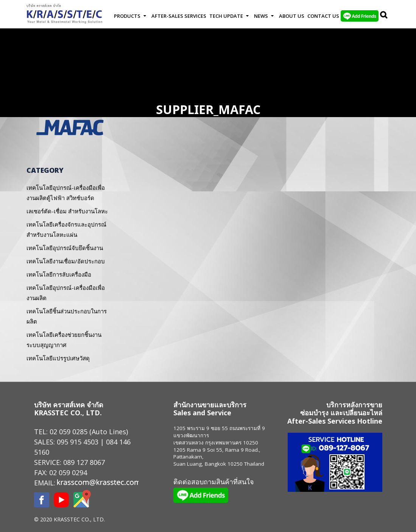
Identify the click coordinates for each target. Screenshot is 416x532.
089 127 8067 (84, 462)
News (261, 16)
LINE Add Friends (360, 16)
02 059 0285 (69, 432)
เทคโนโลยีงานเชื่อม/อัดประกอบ (66, 261)
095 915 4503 (78, 442)
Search (384, 16)
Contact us (323, 16)
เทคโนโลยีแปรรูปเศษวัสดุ (58, 358)
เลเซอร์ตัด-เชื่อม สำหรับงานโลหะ (67, 211)
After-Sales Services (179, 16)
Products (127, 16)
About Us (292, 16)
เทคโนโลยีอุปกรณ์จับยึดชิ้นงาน (65, 248)
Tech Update (226, 16)
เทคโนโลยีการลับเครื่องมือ (59, 274)
